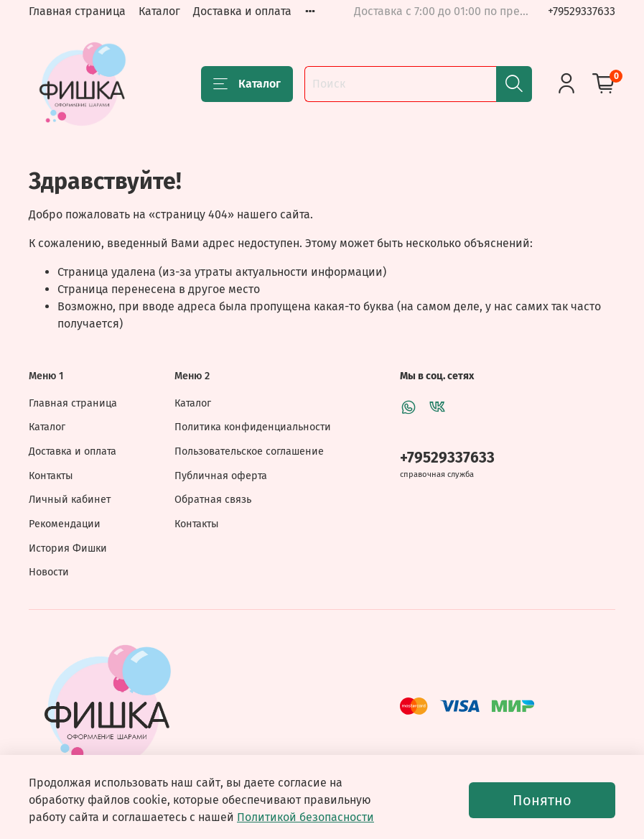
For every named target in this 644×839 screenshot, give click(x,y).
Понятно (542, 800)
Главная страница (77, 11)
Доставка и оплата (242, 11)
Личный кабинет (70, 500)
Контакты (51, 476)
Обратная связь (213, 500)
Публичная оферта (221, 476)
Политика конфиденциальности (253, 427)
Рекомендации (65, 524)
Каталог (159, 11)
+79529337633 (582, 11)
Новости (49, 572)
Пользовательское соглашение (249, 451)
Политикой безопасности (305, 817)
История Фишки (68, 548)
